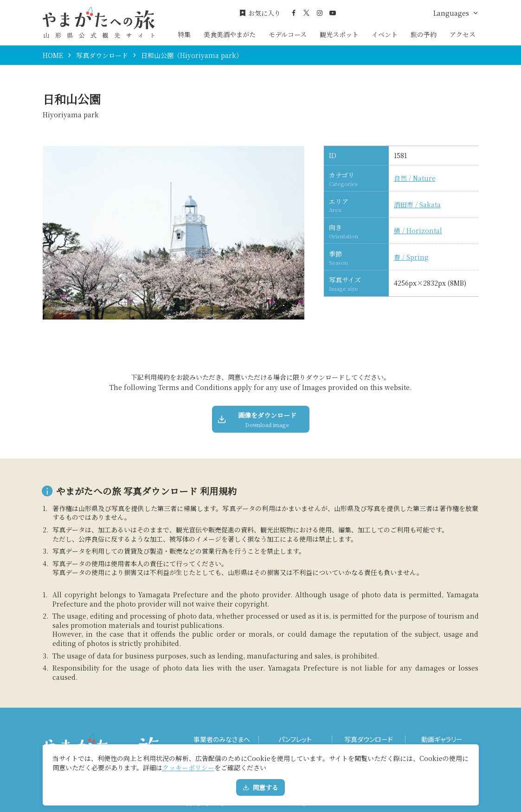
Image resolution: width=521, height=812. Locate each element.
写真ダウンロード (102, 55)
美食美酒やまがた (230, 34)
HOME (53, 55)
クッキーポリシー (188, 767)
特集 (184, 34)
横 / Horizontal (418, 231)
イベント (385, 34)
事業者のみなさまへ (222, 739)
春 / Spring (411, 257)
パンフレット (295, 739)
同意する (260, 787)
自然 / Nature (415, 178)
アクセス (463, 34)
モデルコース (288, 34)
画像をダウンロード (257, 419)
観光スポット (339, 34)
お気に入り (260, 13)
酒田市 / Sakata (417, 205)
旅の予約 (424, 34)
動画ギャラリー (442, 739)
